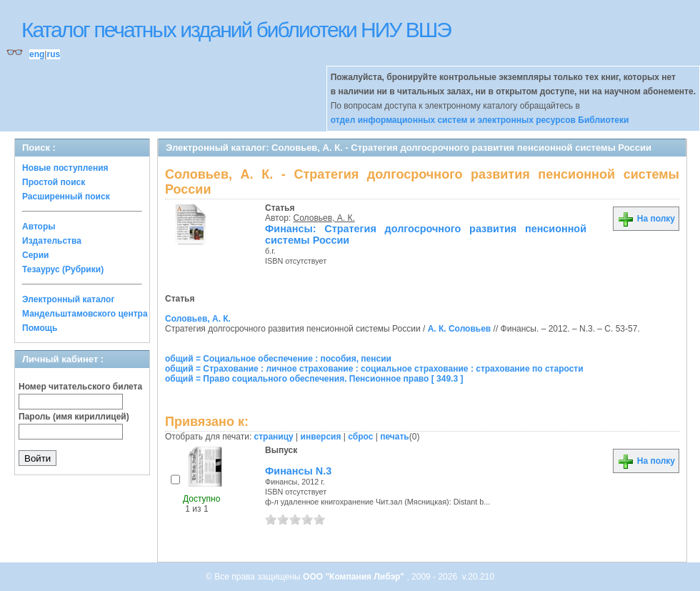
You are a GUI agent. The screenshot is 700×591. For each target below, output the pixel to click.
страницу (274, 437)
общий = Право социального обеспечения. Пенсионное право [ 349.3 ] (314, 379)
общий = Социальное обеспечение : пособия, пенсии (278, 359)
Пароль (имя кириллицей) (74, 417)
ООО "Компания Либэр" (355, 577)
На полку (646, 219)
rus (53, 54)
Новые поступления (65, 168)
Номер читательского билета (80, 387)
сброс (360, 437)
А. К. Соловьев (460, 329)
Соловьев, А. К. (324, 218)
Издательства (52, 241)
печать (395, 437)
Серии (35, 255)
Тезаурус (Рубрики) (63, 269)
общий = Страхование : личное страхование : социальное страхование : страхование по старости (374, 369)
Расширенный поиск (66, 197)
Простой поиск (54, 182)
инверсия (321, 437)
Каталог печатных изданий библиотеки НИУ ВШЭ (236, 30)
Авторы (39, 227)
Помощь (40, 328)
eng (37, 54)
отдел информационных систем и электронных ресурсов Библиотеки (480, 120)
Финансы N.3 (298, 471)
